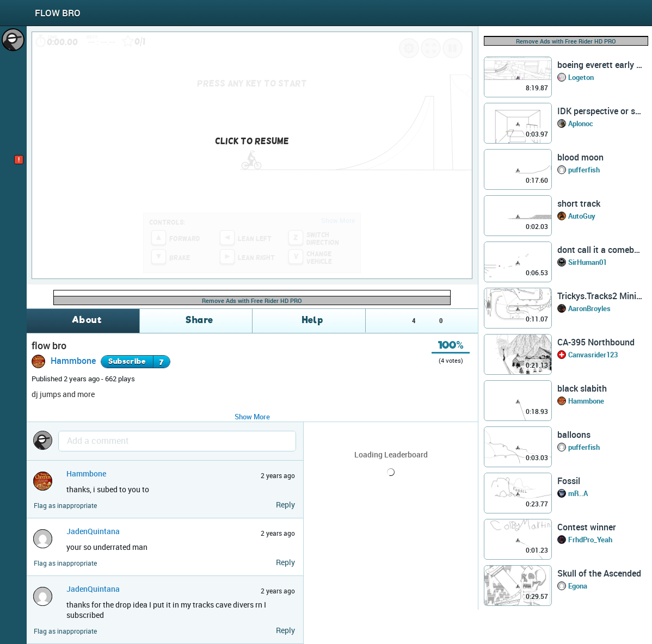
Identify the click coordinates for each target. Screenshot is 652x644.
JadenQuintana (93, 531)
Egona (578, 586)
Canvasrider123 (593, 355)
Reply (285, 504)
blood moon (580, 157)
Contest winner (587, 527)
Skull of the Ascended (599, 573)
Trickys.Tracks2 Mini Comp (600, 296)
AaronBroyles (589, 308)
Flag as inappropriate (65, 506)
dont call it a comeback (600, 250)
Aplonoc (581, 123)
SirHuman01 (588, 262)
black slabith (582, 388)
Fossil (569, 481)
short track (579, 203)
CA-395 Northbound (596, 342)
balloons (574, 435)
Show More (252, 417)
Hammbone (73, 361)
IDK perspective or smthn (600, 111)
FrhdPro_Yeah (590, 540)
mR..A (578, 493)
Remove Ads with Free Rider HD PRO (252, 301)
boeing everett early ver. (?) (600, 65)
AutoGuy (582, 216)
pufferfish (584, 170)
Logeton (581, 77)
